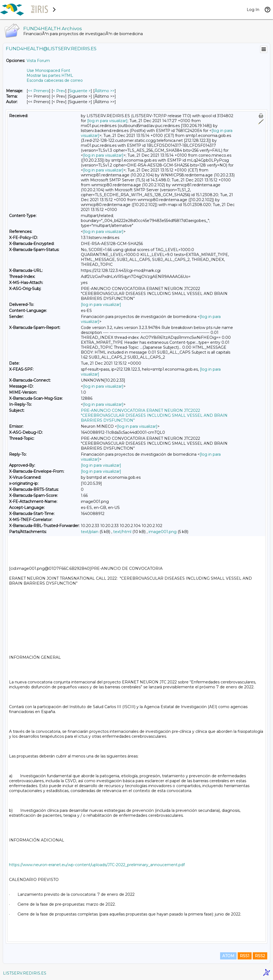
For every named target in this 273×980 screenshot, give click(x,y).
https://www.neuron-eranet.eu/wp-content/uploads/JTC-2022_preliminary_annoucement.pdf (97, 865)
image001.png (163, 532)
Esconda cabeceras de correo (55, 80)
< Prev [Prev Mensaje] (59, 91)
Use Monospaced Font (48, 71)
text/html (122, 532)
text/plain (90, 532)
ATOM (228, 956)
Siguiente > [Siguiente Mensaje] (80, 91)
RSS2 (260, 956)
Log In (253, 10)
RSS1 (245, 956)
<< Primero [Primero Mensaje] (39, 91)
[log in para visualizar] (107, 121)
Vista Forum (38, 61)
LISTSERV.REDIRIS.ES (25, 973)
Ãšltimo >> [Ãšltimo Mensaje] (105, 91)
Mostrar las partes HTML (50, 75)
